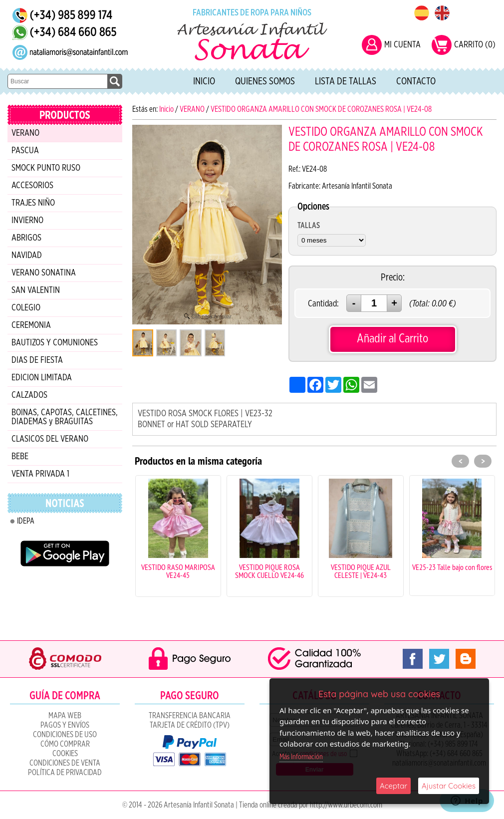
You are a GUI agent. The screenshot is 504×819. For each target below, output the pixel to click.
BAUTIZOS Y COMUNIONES (55, 343)
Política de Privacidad (65, 773)
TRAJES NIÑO (33, 203)
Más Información (301, 757)
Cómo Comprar (65, 744)
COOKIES (65, 754)
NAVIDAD (27, 256)
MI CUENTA (402, 45)
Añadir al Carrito (392, 339)
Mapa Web (65, 716)
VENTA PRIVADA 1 (40, 474)
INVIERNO (27, 221)
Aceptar (393, 786)
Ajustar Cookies (449, 786)
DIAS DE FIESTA (37, 360)
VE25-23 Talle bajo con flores (452, 567)
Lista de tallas (346, 81)
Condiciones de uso (65, 735)
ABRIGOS (26, 238)
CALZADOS (29, 395)
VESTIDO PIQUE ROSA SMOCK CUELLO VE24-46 (269, 571)
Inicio (204, 81)
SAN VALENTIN (36, 290)
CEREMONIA (31, 325)
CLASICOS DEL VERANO (50, 439)
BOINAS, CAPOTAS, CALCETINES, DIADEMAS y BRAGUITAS (65, 417)
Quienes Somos (265, 81)
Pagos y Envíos (65, 725)
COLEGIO (26, 308)
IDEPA (26, 521)
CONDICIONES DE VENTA (65, 763)
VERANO (25, 133)
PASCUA (25, 151)
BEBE (20, 457)
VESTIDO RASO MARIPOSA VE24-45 (178, 571)
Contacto (416, 81)
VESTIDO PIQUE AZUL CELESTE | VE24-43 (361, 571)
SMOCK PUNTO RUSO (46, 168)
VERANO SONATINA (44, 273)
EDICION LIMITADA (42, 378)
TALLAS (309, 226)
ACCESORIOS (32, 186)
